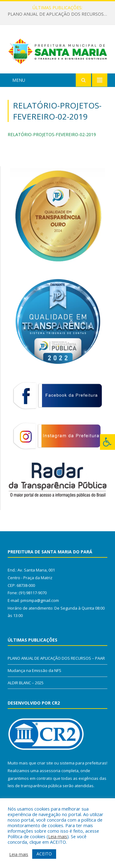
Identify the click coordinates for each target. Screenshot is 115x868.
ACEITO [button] (44, 854)
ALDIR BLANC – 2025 (26, 683)
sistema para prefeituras (83, 763)
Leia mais (58, 836)
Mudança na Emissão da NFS (34, 670)
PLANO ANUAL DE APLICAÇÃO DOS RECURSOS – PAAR (59, 14)
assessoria (50, 771)
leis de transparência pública (35, 786)
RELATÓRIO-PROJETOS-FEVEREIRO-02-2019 (52, 134)
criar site (45, 763)
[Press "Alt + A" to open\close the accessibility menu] (107, 442)
